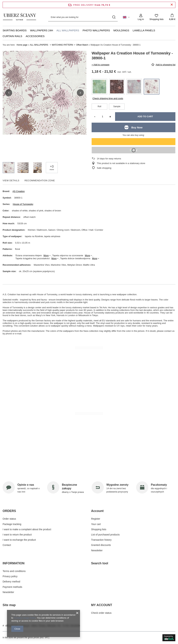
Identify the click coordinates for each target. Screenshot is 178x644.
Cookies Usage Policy (25, 618)
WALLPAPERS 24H (42, 30)
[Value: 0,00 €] (172, 17)
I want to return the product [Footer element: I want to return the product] (17, 535)
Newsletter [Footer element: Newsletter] (97, 550)
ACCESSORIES (35, 36)
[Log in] (141, 17)
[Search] (114, 17)
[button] (9, 93)
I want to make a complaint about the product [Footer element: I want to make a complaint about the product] (27, 529)
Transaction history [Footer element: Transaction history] (101, 540)
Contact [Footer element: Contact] (7, 545)
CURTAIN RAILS (12, 36)
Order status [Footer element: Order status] (9, 519)
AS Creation (19, 191)
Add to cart (145, 116)
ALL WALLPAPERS (68, 30)
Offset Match (82, 45)
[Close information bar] (172, 5)
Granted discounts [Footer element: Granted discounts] (101, 545)
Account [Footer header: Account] (97, 511)
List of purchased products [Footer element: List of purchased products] (105, 535)
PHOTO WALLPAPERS (96, 30)
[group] (44, 93)
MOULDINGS (121, 30)
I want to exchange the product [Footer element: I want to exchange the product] (19, 540)
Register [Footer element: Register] (96, 519)
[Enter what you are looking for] (83, 17)
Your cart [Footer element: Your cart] (96, 524)
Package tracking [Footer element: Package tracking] (12, 524)
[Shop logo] (20, 17)
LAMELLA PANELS (144, 30)
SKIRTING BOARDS (15, 30)
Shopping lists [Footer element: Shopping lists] (99, 529)
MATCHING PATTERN (63, 45)
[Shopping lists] (157, 17)
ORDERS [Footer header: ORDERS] (9, 511)
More (46, 255)
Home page (22, 45)
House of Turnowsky (23, 204)
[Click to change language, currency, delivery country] (126, 17)
